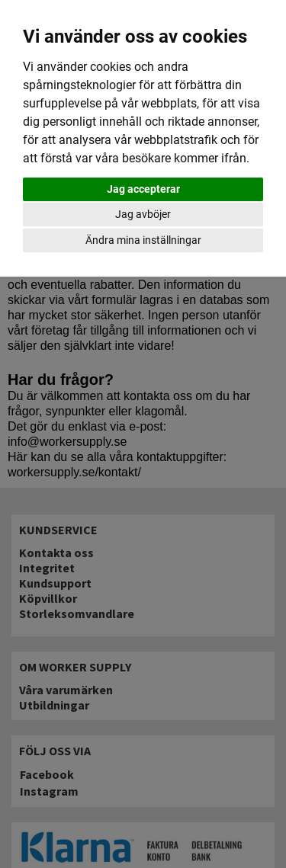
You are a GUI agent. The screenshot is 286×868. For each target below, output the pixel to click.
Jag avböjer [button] (143, 214)
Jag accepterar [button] (143, 189)
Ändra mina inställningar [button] (143, 240)
